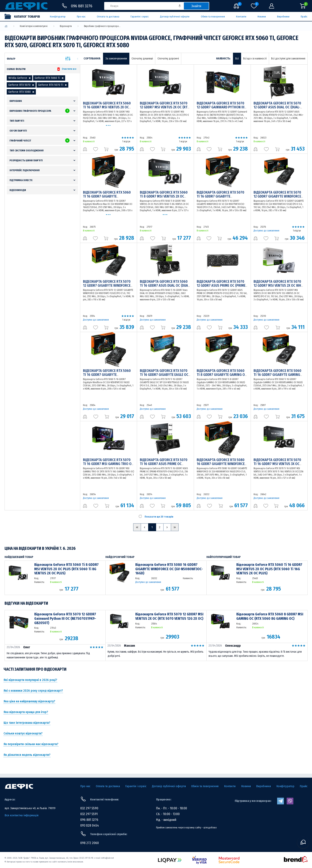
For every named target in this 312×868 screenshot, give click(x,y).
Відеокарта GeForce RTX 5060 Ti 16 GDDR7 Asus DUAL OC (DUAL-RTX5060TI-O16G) (165, 286)
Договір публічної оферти (175, 17)
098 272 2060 (90, 843)
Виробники (283, 17)
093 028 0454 (90, 826)
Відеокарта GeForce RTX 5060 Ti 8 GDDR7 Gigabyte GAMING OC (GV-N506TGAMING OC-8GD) (222, 375)
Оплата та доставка (108, 17)
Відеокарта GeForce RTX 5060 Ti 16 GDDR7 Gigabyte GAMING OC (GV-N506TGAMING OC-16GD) (278, 375)
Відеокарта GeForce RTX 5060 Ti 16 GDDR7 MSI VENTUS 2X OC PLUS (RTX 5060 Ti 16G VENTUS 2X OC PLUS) (269, 569)
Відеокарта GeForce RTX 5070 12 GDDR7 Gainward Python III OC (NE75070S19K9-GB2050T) (221, 107)
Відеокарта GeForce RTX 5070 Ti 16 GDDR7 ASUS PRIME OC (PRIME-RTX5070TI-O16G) (164, 464)
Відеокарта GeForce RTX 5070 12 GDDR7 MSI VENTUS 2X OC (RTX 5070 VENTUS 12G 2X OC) (165, 107)
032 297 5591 (89, 814)
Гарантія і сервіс (140, 17)
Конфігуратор (58, 17)
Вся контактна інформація (21, 815)
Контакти (241, 17)
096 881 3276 (89, 820)
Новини (262, 17)
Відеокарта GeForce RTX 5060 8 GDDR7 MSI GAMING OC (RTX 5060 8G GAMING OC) (270, 616)
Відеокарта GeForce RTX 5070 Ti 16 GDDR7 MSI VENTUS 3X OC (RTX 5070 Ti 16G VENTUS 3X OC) (278, 464)
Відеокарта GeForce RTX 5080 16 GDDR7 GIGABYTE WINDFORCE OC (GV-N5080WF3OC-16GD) (221, 464)
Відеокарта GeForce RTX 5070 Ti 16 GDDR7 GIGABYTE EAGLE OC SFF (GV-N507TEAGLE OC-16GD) (164, 375)
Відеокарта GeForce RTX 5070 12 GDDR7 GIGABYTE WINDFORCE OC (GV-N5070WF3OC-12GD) (277, 196)
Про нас (81, 17)
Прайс (304, 17)
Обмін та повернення (213, 17)
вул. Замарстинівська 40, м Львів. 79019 (30, 808)
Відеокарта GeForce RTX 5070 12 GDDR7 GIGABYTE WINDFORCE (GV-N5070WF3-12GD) (107, 286)
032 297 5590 (89, 808)
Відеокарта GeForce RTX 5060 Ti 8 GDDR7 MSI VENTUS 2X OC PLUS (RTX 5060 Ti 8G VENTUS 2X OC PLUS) (66, 569)
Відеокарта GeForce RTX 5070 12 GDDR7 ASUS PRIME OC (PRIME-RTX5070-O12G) (222, 286)
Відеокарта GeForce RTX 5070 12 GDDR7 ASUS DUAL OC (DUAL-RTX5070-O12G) (277, 107)
